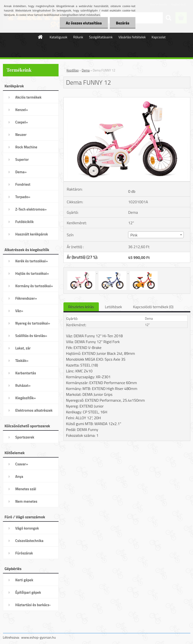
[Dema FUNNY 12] (127, 99)
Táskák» (22, 361)
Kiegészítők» (26, 398)
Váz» (19, 311)
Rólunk (78, 37)
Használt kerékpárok (32, 234)
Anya (19, 476)
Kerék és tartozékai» (32, 261)
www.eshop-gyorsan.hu (39, 637)
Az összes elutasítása (84, 23)
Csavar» (22, 464)
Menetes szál (26, 489)
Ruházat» (23, 385)
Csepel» (22, 122)
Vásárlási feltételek (132, 37)
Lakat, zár (23, 348)
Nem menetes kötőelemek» (26, 503)
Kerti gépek (24, 580)
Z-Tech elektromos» (31, 209)
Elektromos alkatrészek (34, 410)
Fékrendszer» (26, 298)
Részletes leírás (81, 307)
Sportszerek (25, 437)
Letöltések (113, 307)
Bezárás (123, 23)
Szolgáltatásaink (101, 37)
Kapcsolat (159, 37)
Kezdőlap (73, 70)
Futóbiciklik (25, 222)
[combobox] (156, 235)
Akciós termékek (28, 97)
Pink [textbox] (134, 235)
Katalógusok (58, 37)
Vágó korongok (27, 528)
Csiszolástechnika (29, 541)
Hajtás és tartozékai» (32, 273)
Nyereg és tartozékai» (33, 323)
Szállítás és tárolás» (31, 336)
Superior (22, 159)
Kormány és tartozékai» (34, 286)
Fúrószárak (24, 553)
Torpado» (23, 197)
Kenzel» (22, 110)
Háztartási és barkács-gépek (33, 606)
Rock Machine (26, 147)
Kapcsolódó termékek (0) (153, 307)
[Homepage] (41, 37)
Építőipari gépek (28, 592)
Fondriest (23, 184)
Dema (86, 70)
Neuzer (21, 135)
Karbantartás (26, 373)
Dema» (21, 172)
